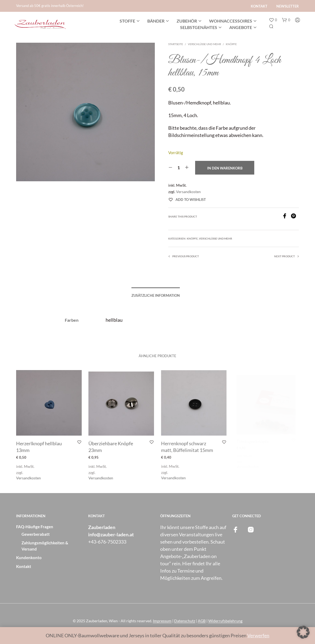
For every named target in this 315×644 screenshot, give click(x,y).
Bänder (156, 21)
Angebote (241, 27)
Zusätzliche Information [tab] (156, 295)
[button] (273, 20)
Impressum (162, 621)
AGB (202, 621)
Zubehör (187, 21)
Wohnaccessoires (231, 21)
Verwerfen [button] (258, 635)
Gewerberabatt (36, 534)
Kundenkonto (29, 558)
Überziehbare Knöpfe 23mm (112, 446)
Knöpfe (231, 44)
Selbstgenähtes (199, 27)
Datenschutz (185, 621)
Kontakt (259, 6)
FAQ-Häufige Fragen (35, 527)
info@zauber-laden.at (111, 534)
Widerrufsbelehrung (225, 621)
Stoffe (127, 21)
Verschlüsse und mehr (204, 44)
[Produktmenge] (179, 168)
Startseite (176, 44)
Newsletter (288, 6)
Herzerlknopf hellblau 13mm (39, 447)
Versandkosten (188, 192)
